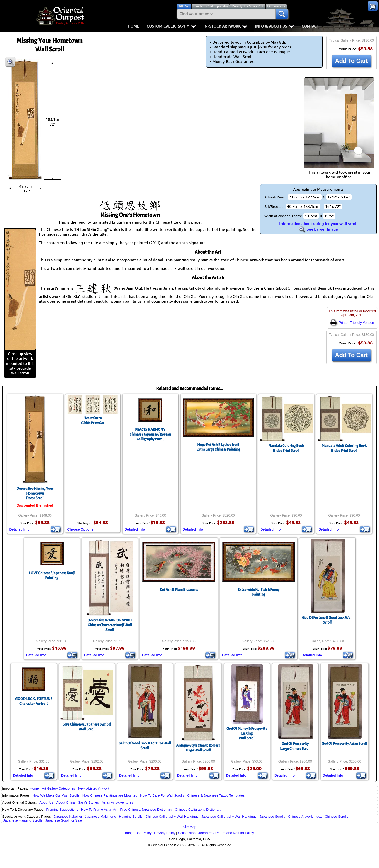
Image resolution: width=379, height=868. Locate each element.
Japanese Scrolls (272, 817)
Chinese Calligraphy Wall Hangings (172, 817)
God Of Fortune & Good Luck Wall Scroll (327, 620)
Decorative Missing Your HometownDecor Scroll (35, 493)
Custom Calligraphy (171, 26)
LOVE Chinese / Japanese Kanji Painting (52, 576)
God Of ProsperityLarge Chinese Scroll (295, 746)
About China (66, 802)
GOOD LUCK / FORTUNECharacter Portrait (34, 701)
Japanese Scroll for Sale (64, 820)
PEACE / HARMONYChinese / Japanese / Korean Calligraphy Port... (150, 434)
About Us (46, 802)
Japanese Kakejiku (68, 817)
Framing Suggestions (62, 810)
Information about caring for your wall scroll (318, 224)
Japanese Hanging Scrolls (23, 820)
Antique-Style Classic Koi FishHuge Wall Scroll (198, 748)
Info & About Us (274, 26)
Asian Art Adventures (117, 802)
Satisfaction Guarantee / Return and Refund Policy (216, 833)
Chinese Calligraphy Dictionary (198, 810)
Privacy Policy (165, 833)
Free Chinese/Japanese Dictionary (146, 810)
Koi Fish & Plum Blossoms (179, 590)
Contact (310, 26)
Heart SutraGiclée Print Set (93, 421)
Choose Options (80, 529)
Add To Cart (351, 61)
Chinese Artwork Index (305, 817)
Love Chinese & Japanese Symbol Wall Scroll (87, 727)
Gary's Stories (88, 802)
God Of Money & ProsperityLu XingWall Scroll (247, 733)
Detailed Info (20, 529)
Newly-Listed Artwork (94, 788)
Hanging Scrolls (131, 817)
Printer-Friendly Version (352, 323)
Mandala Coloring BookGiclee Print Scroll (286, 448)
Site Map (189, 827)
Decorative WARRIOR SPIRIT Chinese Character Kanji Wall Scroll (110, 625)
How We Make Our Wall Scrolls (56, 795)
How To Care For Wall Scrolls (162, 795)
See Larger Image (318, 229)
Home (133, 26)
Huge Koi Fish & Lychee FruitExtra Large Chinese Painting (218, 447)
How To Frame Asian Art (99, 810)
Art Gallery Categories (58, 788)
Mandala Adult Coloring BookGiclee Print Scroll (344, 448)
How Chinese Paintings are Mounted (110, 795)
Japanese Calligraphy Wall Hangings (229, 817)
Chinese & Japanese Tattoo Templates (216, 795)
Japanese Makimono (100, 817)
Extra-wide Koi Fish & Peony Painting (259, 592)
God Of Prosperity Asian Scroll (344, 744)
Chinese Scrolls (336, 817)
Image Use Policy (138, 833)
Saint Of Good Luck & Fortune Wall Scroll (145, 746)
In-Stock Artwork (225, 26)
